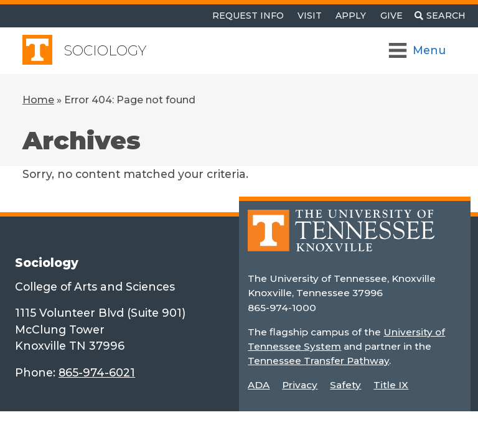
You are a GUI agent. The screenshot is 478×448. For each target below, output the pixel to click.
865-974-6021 (97, 372)
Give (391, 16)
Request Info (248, 16)
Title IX (391, 385)
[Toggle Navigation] (418, 50)
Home (38, 100)
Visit (310, 16)
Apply (351, 16)
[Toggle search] (440, 16)
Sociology (105, 51)
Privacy (300, 385)
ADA (259, 385)
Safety (345, 385)
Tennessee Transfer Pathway (318, 361)
